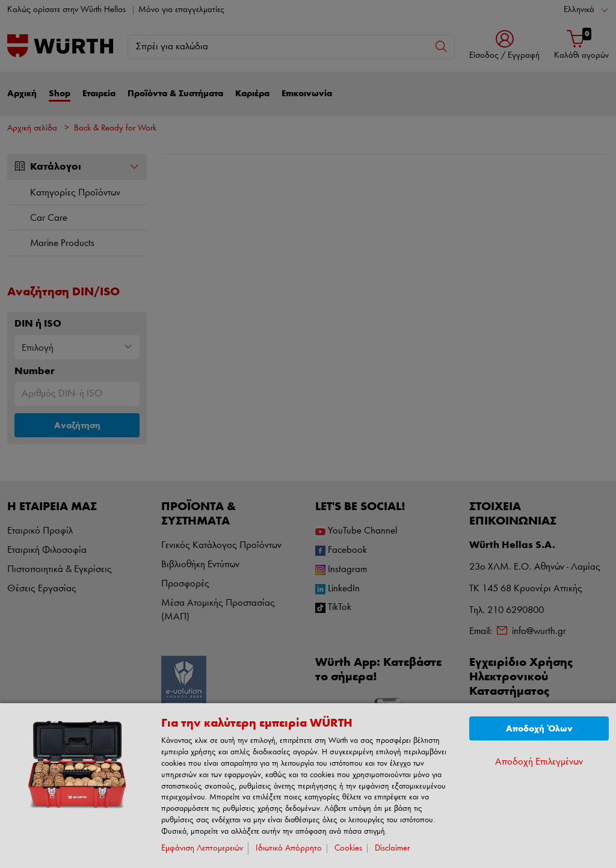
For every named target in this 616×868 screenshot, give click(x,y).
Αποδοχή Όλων (539, 729)
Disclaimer (392, 848)
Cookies (348, 848)
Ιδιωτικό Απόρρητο (289, 848)
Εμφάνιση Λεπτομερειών (202, 848)
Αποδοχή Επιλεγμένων (539, 762)
